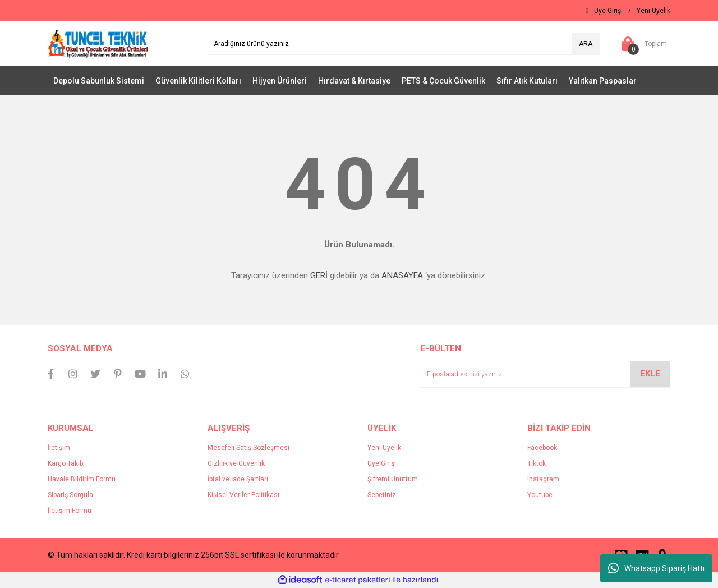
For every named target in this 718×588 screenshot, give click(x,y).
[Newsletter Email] (546, 374)
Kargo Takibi (66, 463)
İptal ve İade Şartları (238, 479)
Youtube (540, 495)
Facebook (542, 448)
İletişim (59, 448)
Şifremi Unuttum (393, 479)
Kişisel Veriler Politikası (243, 495)
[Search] (404, 44)
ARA (586, 44)
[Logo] (98, 43)
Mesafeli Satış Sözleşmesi (248, 448)
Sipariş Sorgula (70, 495)
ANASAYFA (402, 275)
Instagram (543, 479)
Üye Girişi (382, 463)
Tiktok (537, 463)
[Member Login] (608, 11)
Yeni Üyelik (384, 448)
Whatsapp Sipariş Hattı (656, 568)
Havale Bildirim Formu (82, 479)
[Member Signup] (653, 11)
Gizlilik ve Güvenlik (236, 463)
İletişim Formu (70, 511)
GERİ (319, 275)
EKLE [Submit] (650, 374)
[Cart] (643, 44)
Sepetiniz (382, 495)
